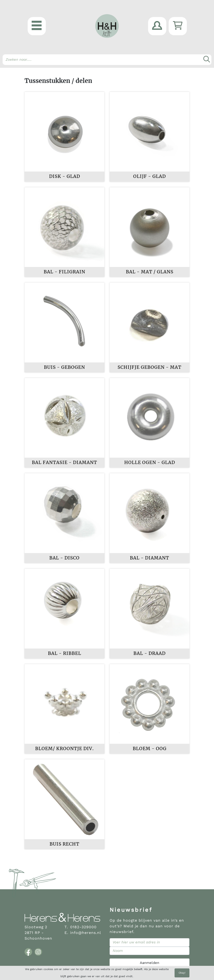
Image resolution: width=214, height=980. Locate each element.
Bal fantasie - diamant (64, 462)
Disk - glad (65, 176)
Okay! (182, 973)
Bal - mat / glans (150, 272)
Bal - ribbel (65, 653)
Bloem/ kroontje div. (64, 749)
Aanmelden (150, 963)
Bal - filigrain (64, 272)
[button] (37, 26)
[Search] (107, 60)
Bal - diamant (150, 558)
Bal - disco (64, 558)
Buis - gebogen (64, 367)
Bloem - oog (150, 749)
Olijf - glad (150, 176)
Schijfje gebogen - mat (150, 367)
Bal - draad (150, 653)
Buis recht (64, 844)
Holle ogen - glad (150, 462)
